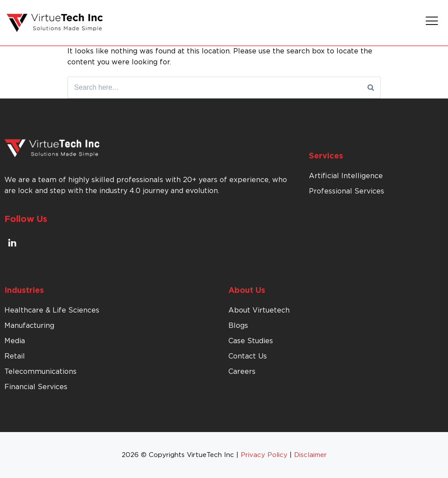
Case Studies (251, 341)
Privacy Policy (264, 455)
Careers (242, 372)
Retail (15, 356)
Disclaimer (310, 455)
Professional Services (346, 191)
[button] (432, 23)
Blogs (238, 326)
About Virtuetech (259, 310)
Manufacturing (29, 326)
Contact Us (248, 356)
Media (15, 341)
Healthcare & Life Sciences (52, 310)
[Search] (371, 88)
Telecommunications (40, 372)
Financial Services (36, 387)
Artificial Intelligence (346, 176)
